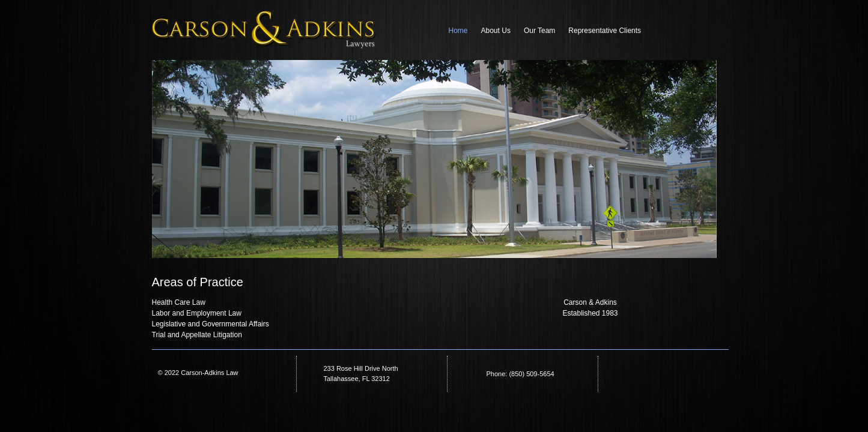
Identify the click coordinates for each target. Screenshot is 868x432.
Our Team (539, 31)
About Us (496, 31)
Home (458, 31)
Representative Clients (605, 31)
